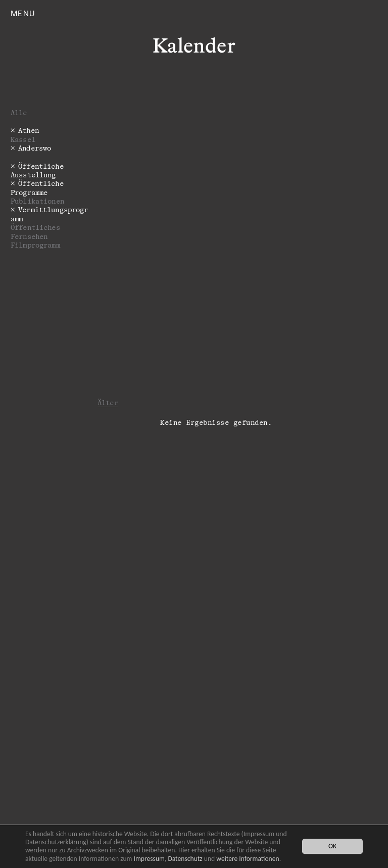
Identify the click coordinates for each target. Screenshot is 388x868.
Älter (108, 402)
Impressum (149, 859)
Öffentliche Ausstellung (37, 170)
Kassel (23, 139)
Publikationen (37, 201)
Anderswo (35, 148)
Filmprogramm (35, 245)
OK (332, 847)
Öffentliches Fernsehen (35, 231)
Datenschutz (185, 859)
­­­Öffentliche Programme (37, 187)
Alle (19, 112)
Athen (29, 130)
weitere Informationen (248, 859)
